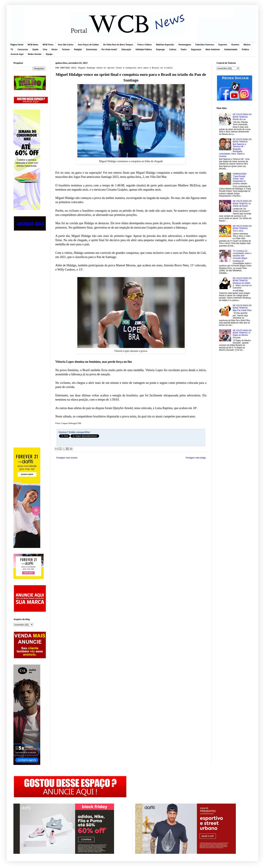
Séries (55, 50)
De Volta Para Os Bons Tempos (118, 45)
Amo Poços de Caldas (88, 45)
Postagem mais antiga (196, 458)
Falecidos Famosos (205, 45)
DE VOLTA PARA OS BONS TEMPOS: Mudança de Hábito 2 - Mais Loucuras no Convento (242, 283)
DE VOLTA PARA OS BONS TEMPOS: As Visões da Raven (242, 204)
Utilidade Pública (144, 50)
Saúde (35, 50)
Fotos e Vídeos (144, 45)
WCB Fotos (48, 45)
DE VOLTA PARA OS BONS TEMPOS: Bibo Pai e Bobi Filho (242, 308)
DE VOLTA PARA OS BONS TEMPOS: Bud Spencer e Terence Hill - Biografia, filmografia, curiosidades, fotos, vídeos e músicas (235, 148)
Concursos (23, 50)
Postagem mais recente (67, 458)
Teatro (184, 50)
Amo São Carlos (66, 45)
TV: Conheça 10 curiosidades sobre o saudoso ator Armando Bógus (242, 255)
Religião (78, 50)
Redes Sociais (35, 54)
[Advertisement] (29, 287)
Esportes (223, 45)
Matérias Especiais (165, 45)
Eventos (235, 45)
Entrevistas (92, 50)
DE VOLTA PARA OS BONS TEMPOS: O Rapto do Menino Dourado (242, 334)
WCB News (33, 45)
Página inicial (17, 45)
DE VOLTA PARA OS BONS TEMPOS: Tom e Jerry (242, 228)
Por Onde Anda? (109, 50)
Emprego (161, 50)
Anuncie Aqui (17, 54)
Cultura (173, 50)
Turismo (66, 50)
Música (247, 45)
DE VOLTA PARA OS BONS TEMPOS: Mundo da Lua (242, 117)
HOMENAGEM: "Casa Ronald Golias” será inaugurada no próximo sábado (240, 179)
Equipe (49, 54)
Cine (45, 50)
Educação (126, 50)
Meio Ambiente (213, 50)
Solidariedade (231, 50)
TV (12, 50)
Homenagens (185, 45)
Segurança (196, 50)
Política (245, 50)
